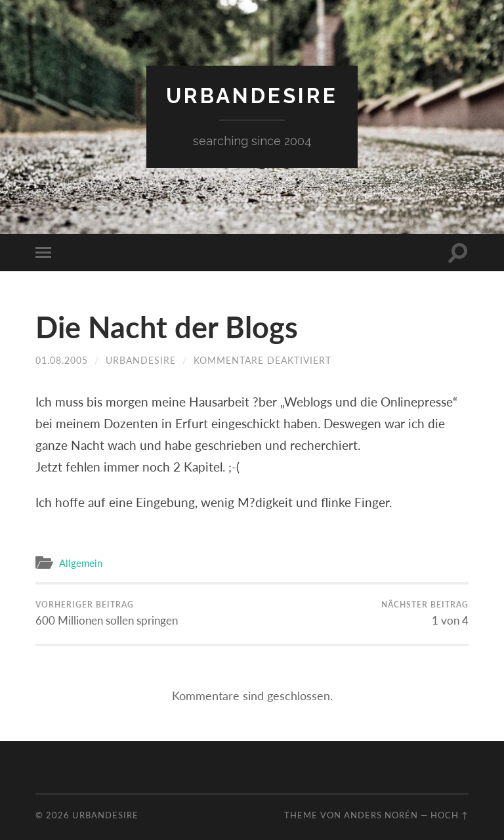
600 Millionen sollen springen (107, 613)
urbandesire (252, 96)
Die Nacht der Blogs (167, 327)
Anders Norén (381, 815)
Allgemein (81, 563)
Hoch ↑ (450, 815)
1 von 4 (425, 613)
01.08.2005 (62, 360)
